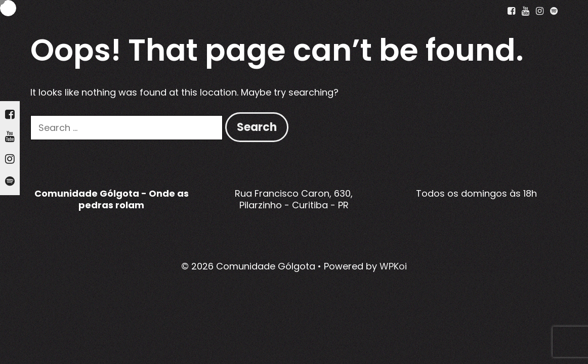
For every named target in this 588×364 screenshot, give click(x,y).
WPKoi (393, 266)
